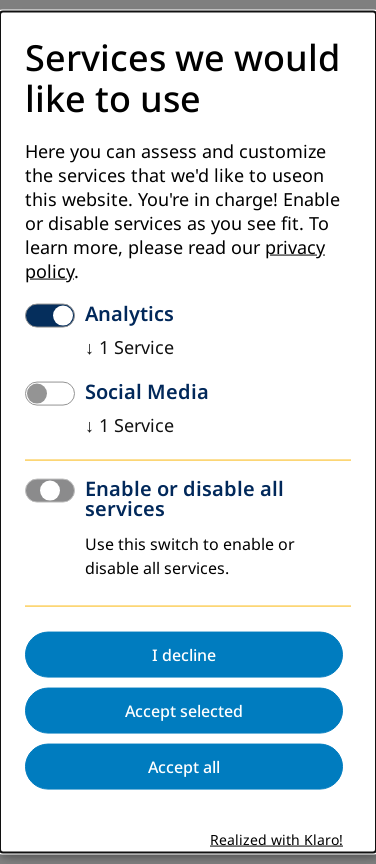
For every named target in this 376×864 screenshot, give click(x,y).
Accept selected (184, 710)
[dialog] (188, 432)
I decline (184, 654)
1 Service (129, 347)
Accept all (184, 766)
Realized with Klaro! (276, 839)
